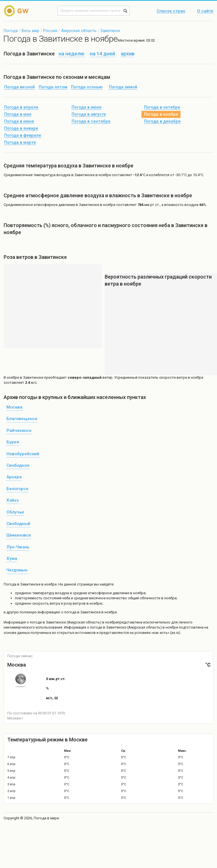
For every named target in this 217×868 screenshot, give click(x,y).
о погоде (35, 622)
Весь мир (30, 31)
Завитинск (110, 31)
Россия (50, 31)
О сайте (205, 11)
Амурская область (79, 31)
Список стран (171, 11)
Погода (11, 31)
